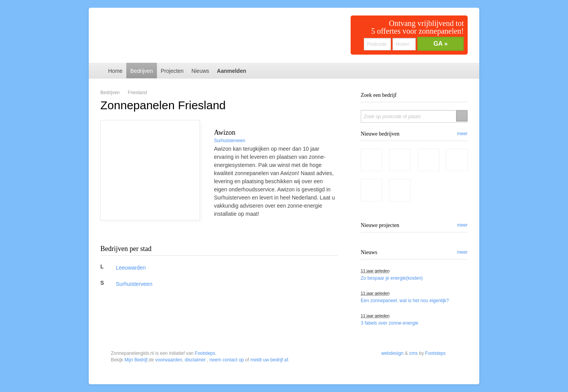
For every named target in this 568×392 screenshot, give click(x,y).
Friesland (137, 93)
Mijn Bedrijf (136, 313)
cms (413, 307)
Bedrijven (141, 71)
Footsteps (205, 307)
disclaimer (195, 313)
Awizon (225, 132)
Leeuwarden (131, 268)
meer (462, 134)
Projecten (172, 71)
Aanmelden (232, 71)
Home (115, 71)
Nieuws (200, 71)
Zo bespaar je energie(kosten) (392, 278)
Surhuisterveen (230, 141)
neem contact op (227, 313)
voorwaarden (169, 313)
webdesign (392, 307)
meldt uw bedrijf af (269, 313)
